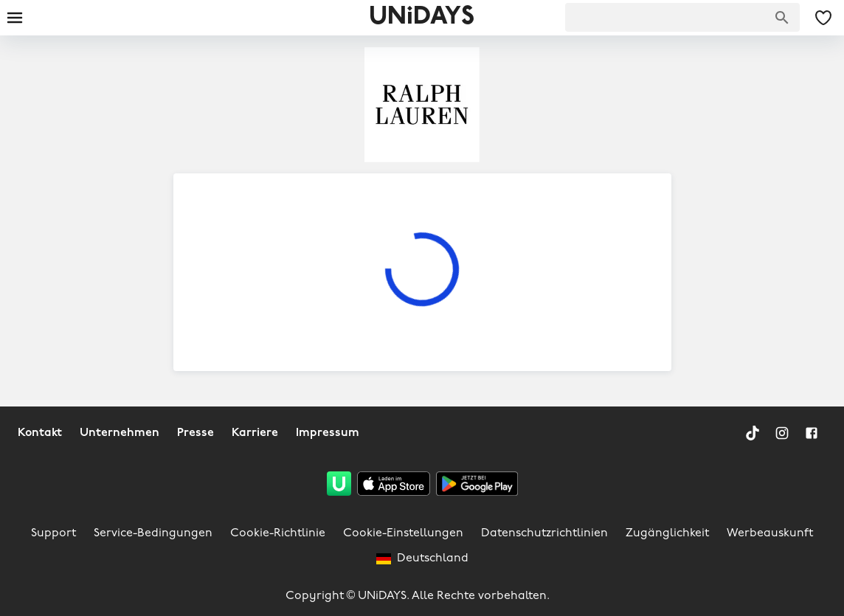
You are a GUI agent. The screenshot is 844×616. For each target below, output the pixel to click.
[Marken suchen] (782, 18)
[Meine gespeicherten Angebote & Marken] (823, 18)
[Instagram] (782, 433)
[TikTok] (753, 433)
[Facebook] (812, 433)
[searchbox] (682, 17)
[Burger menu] (15, 18)
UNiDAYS (422, 17)
